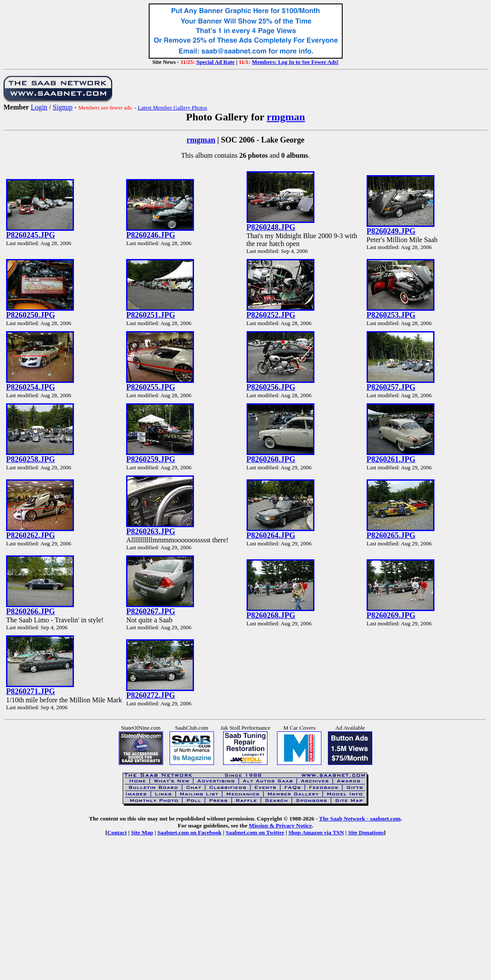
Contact (117, 832)
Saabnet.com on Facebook (190, 832)
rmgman (286, 117)
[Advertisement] (245, 914)
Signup (62, 107)
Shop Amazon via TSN (316, 832)
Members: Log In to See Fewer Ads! (295, 62)
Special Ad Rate (215, 62)
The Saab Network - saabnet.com (360, 819)
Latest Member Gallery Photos (172, 108)
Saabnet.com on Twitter (255, 832)
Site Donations (366, 832)
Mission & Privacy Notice (280, 826)
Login (39, 107)
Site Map (142, 832)
